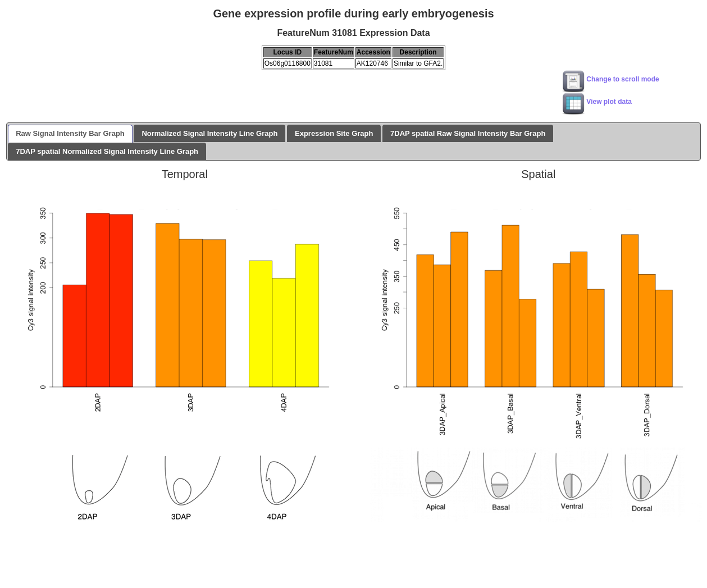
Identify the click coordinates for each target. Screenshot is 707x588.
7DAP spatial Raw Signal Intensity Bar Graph (468, 133)
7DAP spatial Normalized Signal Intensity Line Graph (107, 151)
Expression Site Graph (334, 133)
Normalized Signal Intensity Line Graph (209, 133)
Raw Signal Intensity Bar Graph (70, 133)
